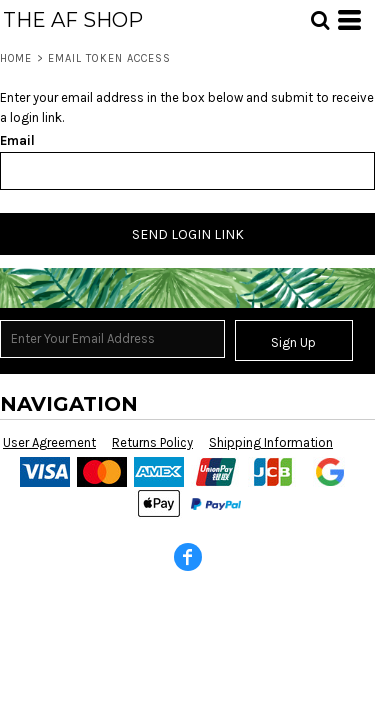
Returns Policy (152, 442)
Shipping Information (271, 442)
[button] (320, 20)
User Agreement (49, 442)
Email (17, 140)
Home (16, 58)
